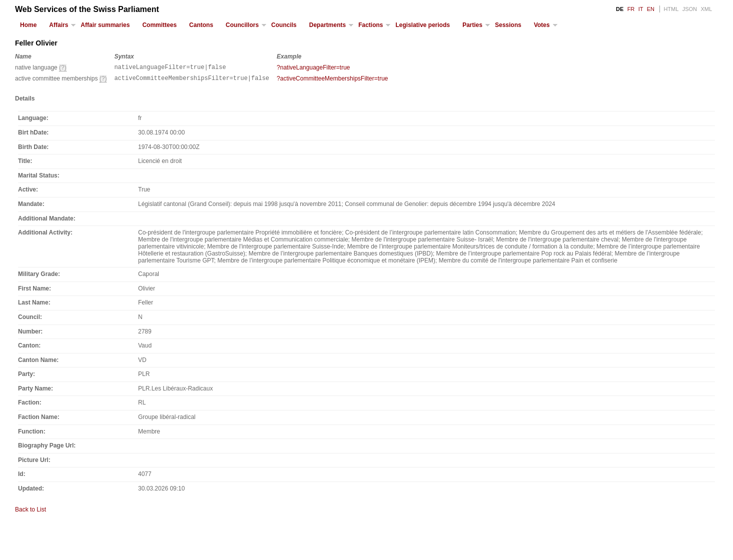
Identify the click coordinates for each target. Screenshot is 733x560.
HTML (671, 9)
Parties (472, 25)
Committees (159, 25)
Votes (542, 25)
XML (706, 9)
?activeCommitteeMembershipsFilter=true (332, 80)
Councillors (242, 25)
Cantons (201, 25)
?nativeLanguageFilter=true (313, 67)
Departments (327, 25)
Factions (371, 25)
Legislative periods (423, 25)
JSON (690, 9)
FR (631, 9)
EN (651, 9)
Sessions (508, 25)
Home (28, 25)
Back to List (31, 512)
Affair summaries (105, 25)
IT (641, 9)
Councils (284, 25)
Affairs (59, 25)
